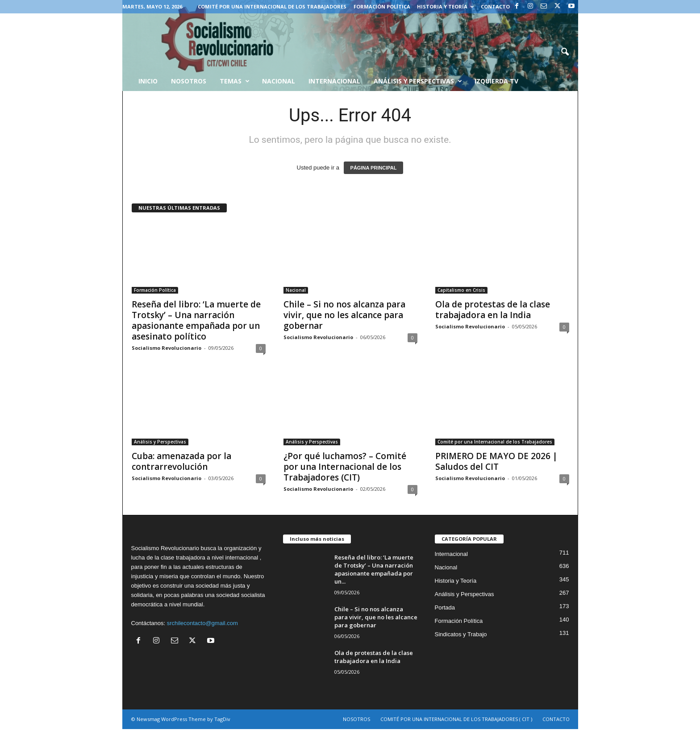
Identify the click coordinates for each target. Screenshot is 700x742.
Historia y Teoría (445, 6)
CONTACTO (495, 6)
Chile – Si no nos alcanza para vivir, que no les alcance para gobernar (344, 315)
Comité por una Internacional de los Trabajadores (495, 442)
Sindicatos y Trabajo (461, 634)
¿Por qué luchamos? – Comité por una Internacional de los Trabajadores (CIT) (345, 467)
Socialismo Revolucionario (167, 348)
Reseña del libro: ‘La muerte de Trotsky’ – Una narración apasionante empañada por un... (374, 569)
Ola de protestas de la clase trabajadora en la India (493, 310)
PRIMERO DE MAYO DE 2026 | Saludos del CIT (496, 461)
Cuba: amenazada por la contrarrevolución (181, 461)
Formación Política (382, 6)
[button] (565, 52)
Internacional (334, 81)
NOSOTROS (356, 719)
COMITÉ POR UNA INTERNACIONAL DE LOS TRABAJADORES (272, 6)
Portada (445, 607)
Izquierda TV (496, 81)
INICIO (148, 81)
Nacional (279, 81)
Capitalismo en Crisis (461, 290)
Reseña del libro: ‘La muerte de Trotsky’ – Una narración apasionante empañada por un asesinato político (196, 320)
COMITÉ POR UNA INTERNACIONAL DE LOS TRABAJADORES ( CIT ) (456, 719)
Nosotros (189, 81)
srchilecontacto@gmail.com (202, 623)
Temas (235, 81)
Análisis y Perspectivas (418, 81)
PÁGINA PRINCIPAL (374, 168)
